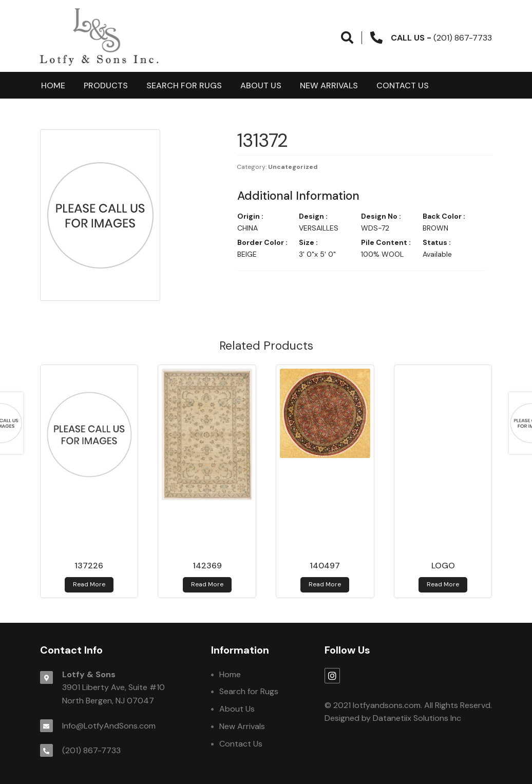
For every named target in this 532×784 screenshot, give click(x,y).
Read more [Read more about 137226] (89, 584)
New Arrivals (329, 85)
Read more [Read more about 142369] (207, 584)
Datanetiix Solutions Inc (417, 718)
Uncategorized (293, 167)
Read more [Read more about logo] (443, 584)
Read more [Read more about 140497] (325, 584)
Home (53, 85)
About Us (261, 85)
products (106, 85)
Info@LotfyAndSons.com (109, 726)
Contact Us (403, 85)
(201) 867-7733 (91, 750)
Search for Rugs (184, 85)
